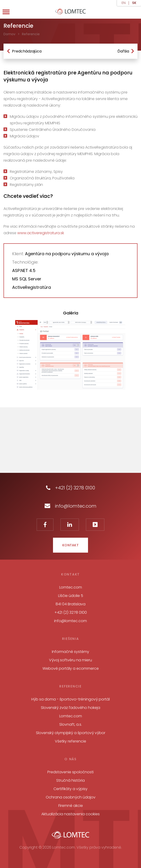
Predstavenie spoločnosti (70, 772)
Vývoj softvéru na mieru (70, 660)
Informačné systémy (70, 652)
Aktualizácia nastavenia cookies (70, 814)
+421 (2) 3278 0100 (70, 488)
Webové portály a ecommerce (71, 668)
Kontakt (70, 545)
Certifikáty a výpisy (70, 789)
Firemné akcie (71, 806)
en (124, 3)
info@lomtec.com (70, 506)
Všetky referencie (70, 741)
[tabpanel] (70, 355)
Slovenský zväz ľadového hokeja (70, 708)
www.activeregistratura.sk (41, 233)
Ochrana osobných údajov (71, 797)
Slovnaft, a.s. (71, 724)
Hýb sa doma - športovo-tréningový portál (70, 699)
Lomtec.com (71, 716)
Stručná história (70, 780)
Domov (9, 34)
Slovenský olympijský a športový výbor (71, 733)
